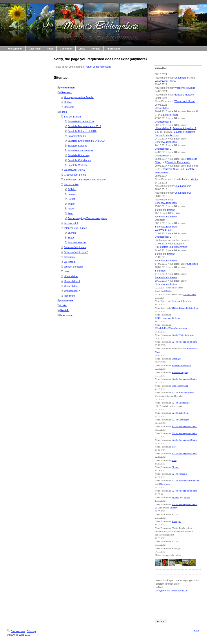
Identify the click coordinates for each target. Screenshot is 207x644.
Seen (71, 213)
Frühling (72, 189)
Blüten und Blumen (165, 210)
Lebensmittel (71, 223)
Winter (71, 204)
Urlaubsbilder (71, 276)
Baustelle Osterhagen (79, 160)
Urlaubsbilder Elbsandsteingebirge (171, 328)
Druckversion (16, 631)
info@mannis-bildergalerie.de (172, 591)
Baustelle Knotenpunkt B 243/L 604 (87, 141)
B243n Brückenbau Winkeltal (186, 481)
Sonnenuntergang (180, 372)
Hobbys (68, 102)
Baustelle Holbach (184, 95)
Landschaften (71, 184)
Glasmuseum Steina (75, 175)
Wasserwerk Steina (74, 170)
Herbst (71, 199)
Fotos (64, 112)
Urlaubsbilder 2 (72, 281)
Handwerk (69, 296)
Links (64, 305)
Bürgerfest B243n (77, 136)
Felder (71, 209)
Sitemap (31, 631)
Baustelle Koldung (77, 146)
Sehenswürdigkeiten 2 (76, 252)
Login (197, 631)
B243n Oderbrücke (181, 403)
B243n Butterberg (180, 413)
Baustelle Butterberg (79, 155)
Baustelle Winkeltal (78, 165)
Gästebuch (67, 301)
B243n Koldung (179, 474)
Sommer (72, 194)
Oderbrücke (165, 484)
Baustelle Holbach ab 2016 (82, 131)
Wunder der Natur (74, 267)
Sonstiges (69, 257)
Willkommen (68, 88)
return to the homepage (98, 67)
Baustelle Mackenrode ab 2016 (84, 126)
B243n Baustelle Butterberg (185, 308)
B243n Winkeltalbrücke (183, 335)
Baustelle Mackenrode (167, 135)
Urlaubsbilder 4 (72, 291)
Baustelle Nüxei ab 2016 (81, 121)
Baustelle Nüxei (169, 115)
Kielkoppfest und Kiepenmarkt (171, 247)
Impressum (67, 315)
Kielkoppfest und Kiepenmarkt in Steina (85, 180)
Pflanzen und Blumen (75, 228)
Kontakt (65, 310)
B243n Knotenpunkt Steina (168, 318)
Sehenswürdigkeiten (75, 247)
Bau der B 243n (72, 117)
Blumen (72, 233)
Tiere (67, 272)
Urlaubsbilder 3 (72, 286)
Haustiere (69, 107)
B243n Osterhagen (180, 420)
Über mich (66, 92)
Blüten (71, 238)
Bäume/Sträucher (77, 242)
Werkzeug (69, 262)
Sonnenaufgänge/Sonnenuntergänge (87, 218)
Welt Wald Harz (163, 230)
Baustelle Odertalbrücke (81, 150)
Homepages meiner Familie (79, 97)
